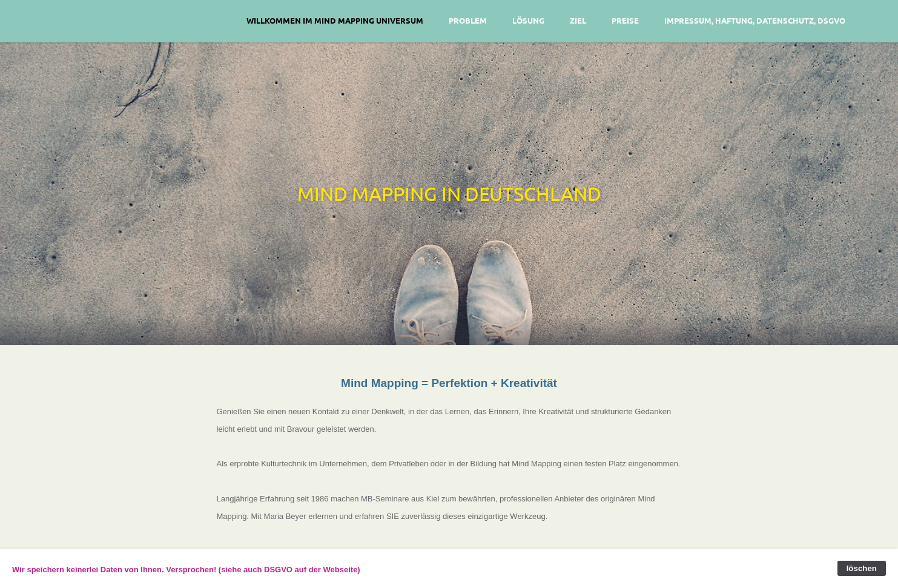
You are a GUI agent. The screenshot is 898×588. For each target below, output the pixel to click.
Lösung (528, 20)
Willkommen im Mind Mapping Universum (335, 20)
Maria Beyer (285, 516)
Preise (625, 20)
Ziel (578, 20)
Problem (468, 20)
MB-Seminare (385, 499)
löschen (862, 568)
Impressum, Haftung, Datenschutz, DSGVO (755, 20)
